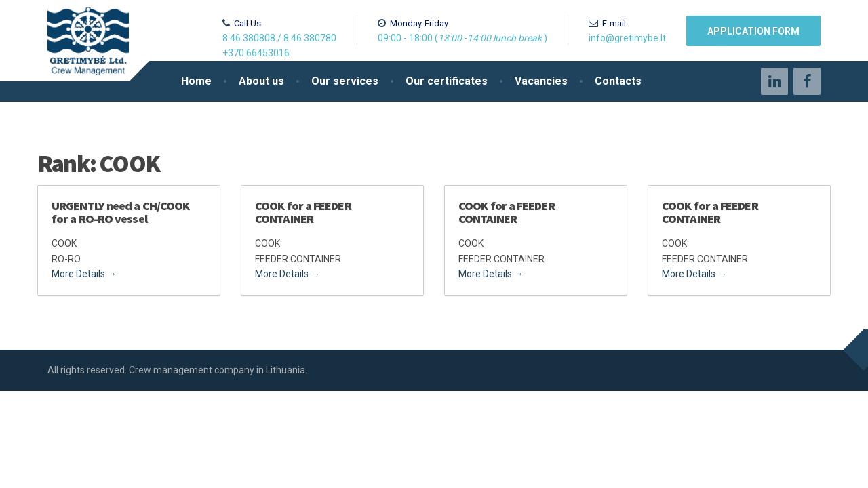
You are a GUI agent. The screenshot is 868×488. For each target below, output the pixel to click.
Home (196, 81)
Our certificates (447, 81)
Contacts (618, 81)
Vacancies (541, 81)
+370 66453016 (256, 53)
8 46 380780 (310, 38)
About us (261, 81)
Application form (753, 31)
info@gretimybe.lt (627, 38)
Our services (345, 81)
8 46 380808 (249, 38)
